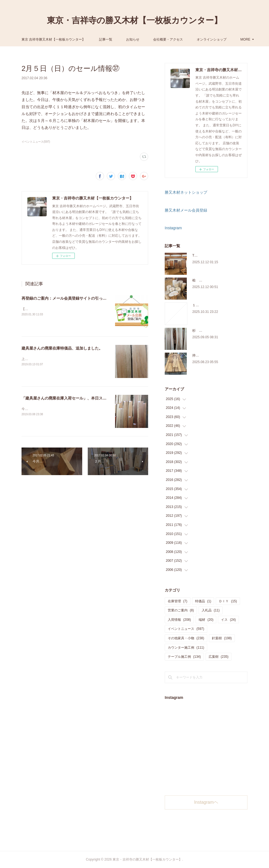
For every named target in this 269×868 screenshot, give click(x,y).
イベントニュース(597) (36, 142)
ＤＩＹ (228, 601)
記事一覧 (146, 39)
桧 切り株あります (207, 280)
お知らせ (173, 39)
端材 (206, 620)
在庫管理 (178, 601)
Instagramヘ (206, 802)
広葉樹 (219, 657)
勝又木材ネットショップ (186, 192)
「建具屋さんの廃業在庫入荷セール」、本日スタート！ (70, 398)
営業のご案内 (181, 610)
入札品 (211, 610)
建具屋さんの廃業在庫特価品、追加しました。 (62, 348)
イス (228, 620)
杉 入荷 (199, 331)
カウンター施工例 (186, 648)
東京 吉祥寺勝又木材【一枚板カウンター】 (94, 39)
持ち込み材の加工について (212, 355)
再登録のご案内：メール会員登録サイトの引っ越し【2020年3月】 (79, 298)
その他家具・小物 (186, 638)
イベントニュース (186, 629)
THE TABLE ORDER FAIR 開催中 (217, 255)
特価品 (203, 601)
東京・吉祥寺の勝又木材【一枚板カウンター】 (134, 20)
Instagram (173, 228)
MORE (199, 39)
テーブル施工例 (184, 657)
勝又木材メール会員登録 (186, 210)
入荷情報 (179, 620)
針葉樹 (222, 638)
